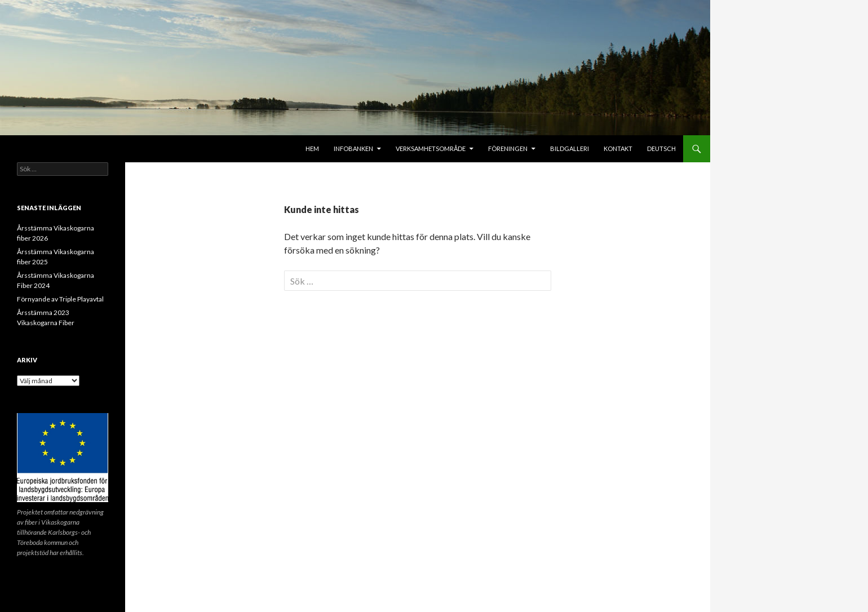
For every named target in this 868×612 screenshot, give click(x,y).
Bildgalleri (570, 148)
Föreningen (508, 148)
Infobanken (353, 148)
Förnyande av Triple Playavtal (60, 299)
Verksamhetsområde (431, 148)
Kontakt (618, 148)
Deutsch (661, 148)
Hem (312, 148)
